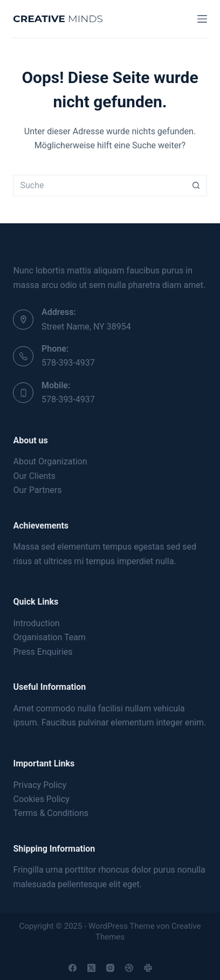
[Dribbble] (129, 968)
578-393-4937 (68, 363)
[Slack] (148, 968)
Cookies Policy (41, 799)
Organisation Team (49, 637)
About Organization (50, 461)
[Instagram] (110, 968)
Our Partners (37, 490)
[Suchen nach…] (99, 186)
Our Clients (34, 476)
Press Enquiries (43, 652)
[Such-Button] (196, 186)
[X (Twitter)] (91, 968)
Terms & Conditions (51, 813)
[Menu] (202, 19)
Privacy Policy (40, 785)
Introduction (36, 623)
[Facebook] (73, 968)
